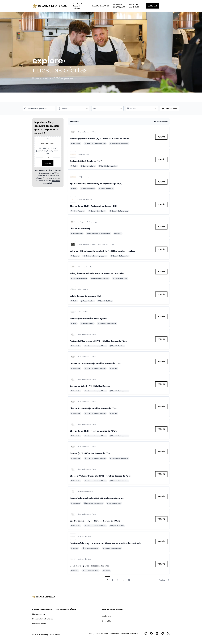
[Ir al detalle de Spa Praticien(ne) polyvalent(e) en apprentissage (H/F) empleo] (119, 182)
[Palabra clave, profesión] (39, 109)
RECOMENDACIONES (100, 6)
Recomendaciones (39, 623)
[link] (161, 137)
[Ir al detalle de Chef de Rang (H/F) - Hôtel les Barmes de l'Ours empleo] (119, 429)
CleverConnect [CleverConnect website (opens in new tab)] (54, 634)
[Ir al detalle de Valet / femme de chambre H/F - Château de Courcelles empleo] (119, 272)
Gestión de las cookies (130, 633)
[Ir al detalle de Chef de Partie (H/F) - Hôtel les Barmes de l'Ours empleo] (119, 407)
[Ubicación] (71, 109)
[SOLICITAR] (152, 6)
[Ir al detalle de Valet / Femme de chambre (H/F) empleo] (119, 294)
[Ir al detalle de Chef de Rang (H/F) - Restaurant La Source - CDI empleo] (119, 204)
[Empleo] (139, 108)
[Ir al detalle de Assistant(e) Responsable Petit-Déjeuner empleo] (119, 317)
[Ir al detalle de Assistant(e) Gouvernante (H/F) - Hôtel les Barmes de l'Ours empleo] (119, 339)
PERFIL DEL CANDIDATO (134, 6)
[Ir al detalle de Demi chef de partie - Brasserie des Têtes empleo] (119, 564)
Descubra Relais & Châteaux (43, 619)
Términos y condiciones (110, 633)
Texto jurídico (94, 633)
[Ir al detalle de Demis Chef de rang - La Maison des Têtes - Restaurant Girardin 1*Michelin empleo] (119, 542)
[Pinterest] (163, 633)
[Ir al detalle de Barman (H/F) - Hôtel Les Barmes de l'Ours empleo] (119, 452)
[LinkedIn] (157, 633)
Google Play (107, 621)
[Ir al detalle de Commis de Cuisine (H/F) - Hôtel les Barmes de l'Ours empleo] (119, 362)
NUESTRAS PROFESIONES (119, 6)
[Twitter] (168, 633)
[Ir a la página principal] (50, 6)
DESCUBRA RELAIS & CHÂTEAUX (77, 6)
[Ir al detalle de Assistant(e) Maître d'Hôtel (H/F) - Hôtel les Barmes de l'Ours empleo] (119, 137)
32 (129, 580)
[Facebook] (151, 633)
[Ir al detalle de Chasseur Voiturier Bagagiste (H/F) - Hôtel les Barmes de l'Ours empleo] (119, 474)
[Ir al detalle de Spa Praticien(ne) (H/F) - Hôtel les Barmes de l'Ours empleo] (119, 519)
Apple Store (107, 616)
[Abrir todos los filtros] (170, 109)
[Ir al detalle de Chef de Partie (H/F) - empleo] (119, 227)
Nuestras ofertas (39, 614)
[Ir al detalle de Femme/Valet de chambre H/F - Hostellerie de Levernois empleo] (119, 497)
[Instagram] (146, 633)
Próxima (164, 580)
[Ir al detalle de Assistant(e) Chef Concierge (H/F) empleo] (119, 159)
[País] (105, 108)
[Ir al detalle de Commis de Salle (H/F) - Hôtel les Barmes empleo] (119, 384)
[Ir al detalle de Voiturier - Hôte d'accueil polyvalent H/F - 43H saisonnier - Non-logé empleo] (119, 249)
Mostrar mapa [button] (161, 121)
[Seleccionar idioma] (166, 6)
